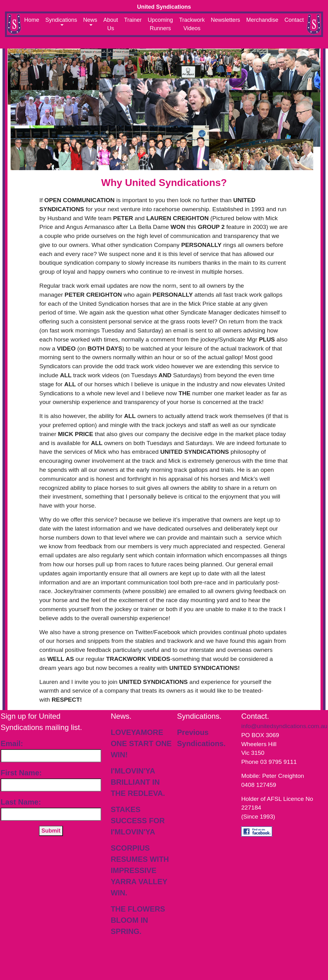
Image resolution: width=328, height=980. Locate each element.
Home (32, 20)
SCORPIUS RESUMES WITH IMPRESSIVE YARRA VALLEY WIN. (140, 870)
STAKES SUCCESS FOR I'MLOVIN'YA (138, 821)
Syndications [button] (61, 20)
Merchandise (262, 20)
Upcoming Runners (160, 24)
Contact (294, 20)
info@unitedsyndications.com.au (284, 726)
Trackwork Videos (192, 24)
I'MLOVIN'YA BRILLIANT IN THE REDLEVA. (138, 782)
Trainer (133, 20)
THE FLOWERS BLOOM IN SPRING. (138, 920)
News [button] (90, 20)
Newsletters (226, 20)
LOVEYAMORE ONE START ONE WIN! (141, 743)
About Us (111, 24)
